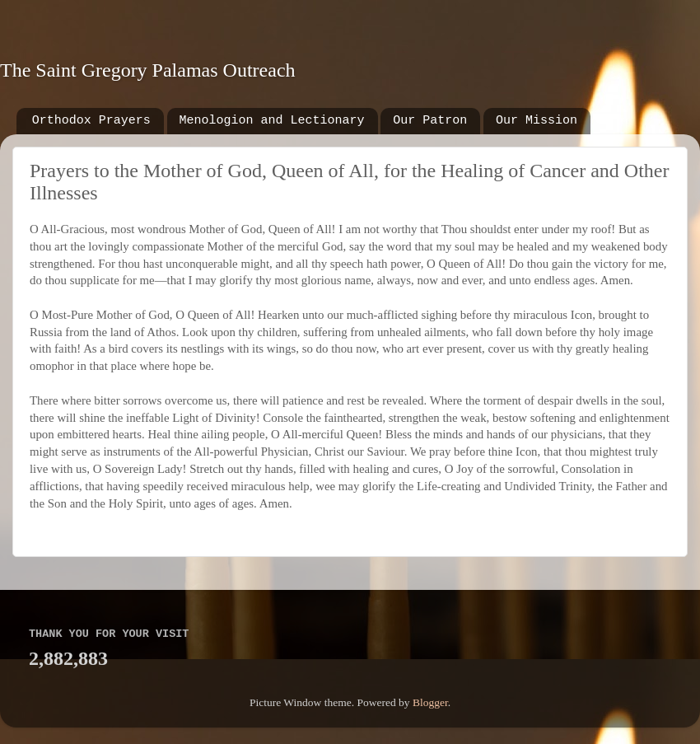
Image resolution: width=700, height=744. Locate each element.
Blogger (430, 702)
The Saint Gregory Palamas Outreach (148, 70)
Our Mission (537, 121)
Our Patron (430, 121)
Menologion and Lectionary (272, 121)
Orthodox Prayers (91, 121)
